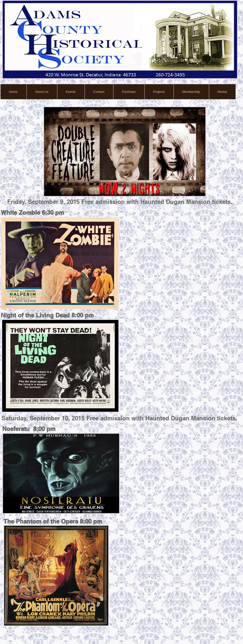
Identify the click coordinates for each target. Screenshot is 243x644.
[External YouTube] (183, 265)
